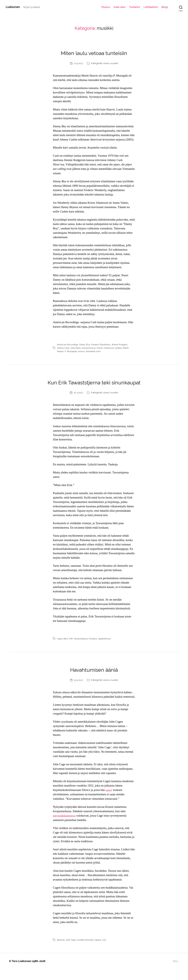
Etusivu (106, 7)
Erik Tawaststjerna (79, 650)
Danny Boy (86, 345)
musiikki (115, 63)
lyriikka (122, 348)
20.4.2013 (78, 403)
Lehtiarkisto (151, 7)
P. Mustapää (72, 351)
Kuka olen (120, 7)
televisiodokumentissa (66, 827)
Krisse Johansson (108, 348)
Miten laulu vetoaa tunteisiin (94, 52)
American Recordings (68, 345)
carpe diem (63, 650)
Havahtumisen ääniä (94, 679)
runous (83, 351)
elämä (107, 63)
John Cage (72, 951)
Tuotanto (134, 7)
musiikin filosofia (87, 951)
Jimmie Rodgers (123, 345)
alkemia (61, 951)
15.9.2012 (78, 691)
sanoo (109, 801)
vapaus (100, 951)
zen (107, 951)
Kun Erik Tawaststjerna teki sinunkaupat (94, 387)
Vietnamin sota (95, 351)
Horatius (94, 650)
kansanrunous (91, 348)
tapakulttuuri (106, 650)
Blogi (165, 7)
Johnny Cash (64, 348)
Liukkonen (14, 7)
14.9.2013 (78, 63)
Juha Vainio (77, 348)
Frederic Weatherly (103, 345)
